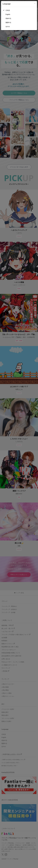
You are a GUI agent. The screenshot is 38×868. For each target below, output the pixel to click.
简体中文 (8, 18)
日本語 (8, 10)
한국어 (8, 27)
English (8, 14)
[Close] (35, 3)
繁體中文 (8, 23)
